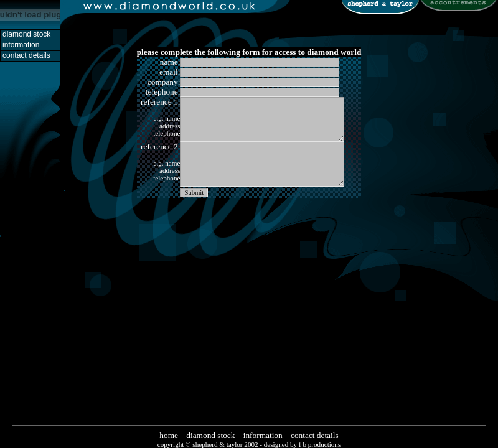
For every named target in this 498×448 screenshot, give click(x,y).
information (263, 435)
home (169, 435)
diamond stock (210, 435)
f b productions (320, 444)
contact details (315, 435)
